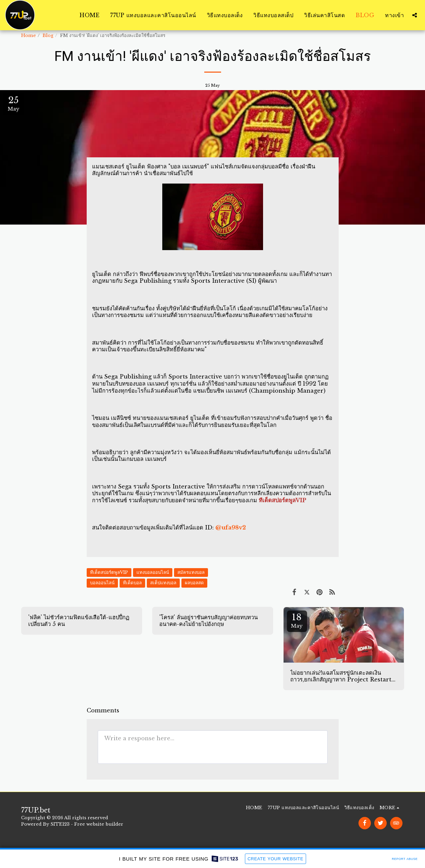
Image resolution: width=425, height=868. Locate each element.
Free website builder (99, 824)
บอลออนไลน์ (102, 583)
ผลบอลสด (194, 583)
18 (297, 620)
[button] (415, 15)
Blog (48, 35)
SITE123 (60, 824)
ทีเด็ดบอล (132, 583)
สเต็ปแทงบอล (163, 583)
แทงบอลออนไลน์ (153, 572)
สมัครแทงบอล (191, 572)
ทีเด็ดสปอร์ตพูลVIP (109, 572)
